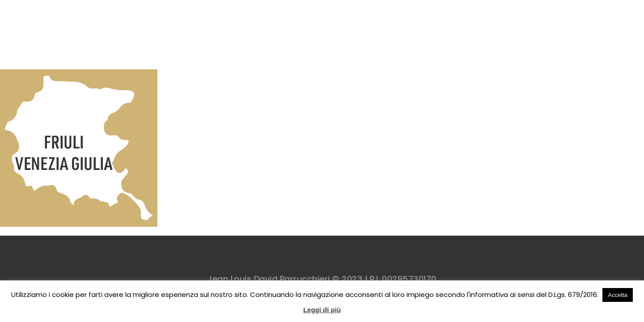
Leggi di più (322, 310)
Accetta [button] (617, 295)
